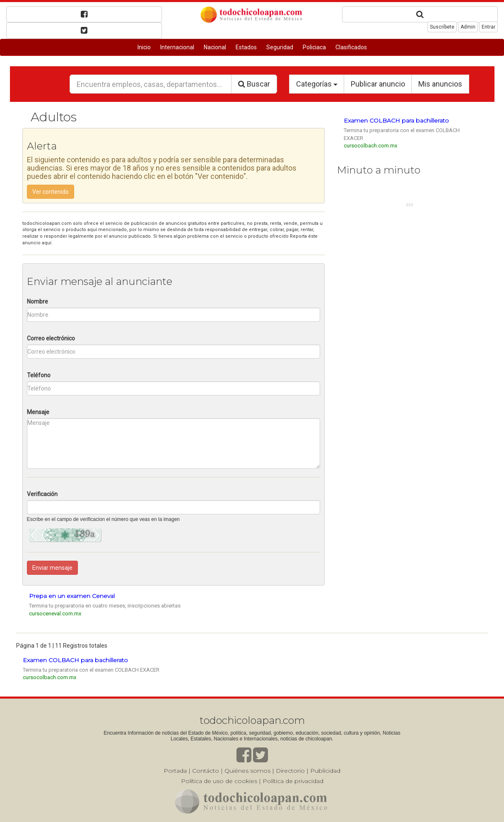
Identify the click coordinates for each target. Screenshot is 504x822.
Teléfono (39, 375)
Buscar (254, 84)
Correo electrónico (51, 338)
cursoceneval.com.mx (55, 613)
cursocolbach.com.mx (370, 146)
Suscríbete (442, 27)
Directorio (290, 771)
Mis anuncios (440, 84)
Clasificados (351, 47)
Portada (175, 771)
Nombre (37, 301)
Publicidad (325, 771)
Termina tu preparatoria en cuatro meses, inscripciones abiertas (105, 606)
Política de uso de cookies (219, 781)
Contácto (206, 771)
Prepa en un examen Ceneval (72, 596)
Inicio (144, 47)
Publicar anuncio (378, 84)
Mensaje (38, 412)
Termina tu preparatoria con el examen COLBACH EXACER (91, 670)
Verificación (42, 494)
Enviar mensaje (52, 568)
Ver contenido (51, 192)
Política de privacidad (293, 781)
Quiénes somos (247, 771)
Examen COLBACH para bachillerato (396, 121)
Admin (468, 27)
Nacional (215, 47)
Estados (246, 47)
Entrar (488, 27)
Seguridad (280, 47)
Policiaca (314, 47)
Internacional (177, 47)
